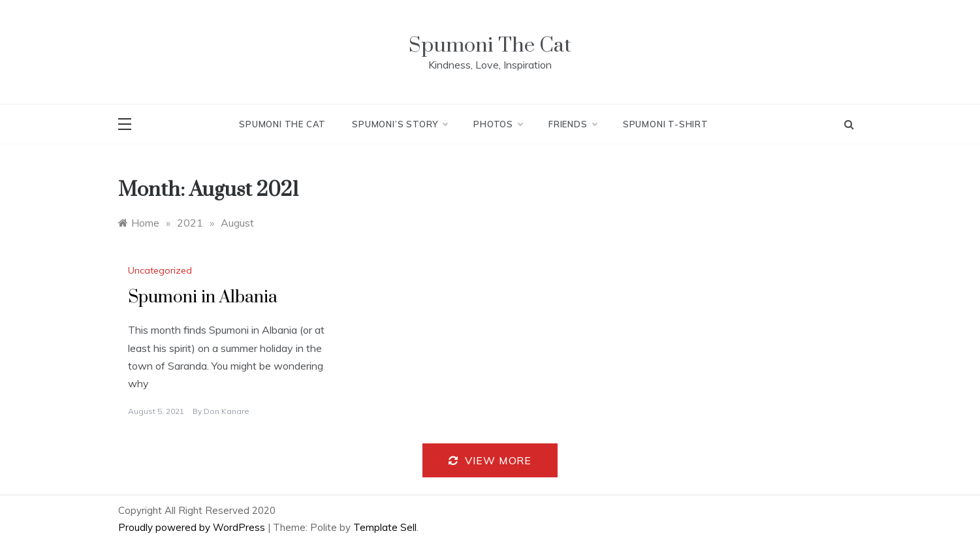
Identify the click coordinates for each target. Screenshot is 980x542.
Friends (573, 124)
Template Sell (385, 527)
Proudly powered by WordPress (193, 527)
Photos (498, 124)
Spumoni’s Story (400, 124)
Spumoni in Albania (203, 297)
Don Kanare (227, 411)
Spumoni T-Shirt (666, 124)
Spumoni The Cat (490, 45)
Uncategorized (160, 270)
